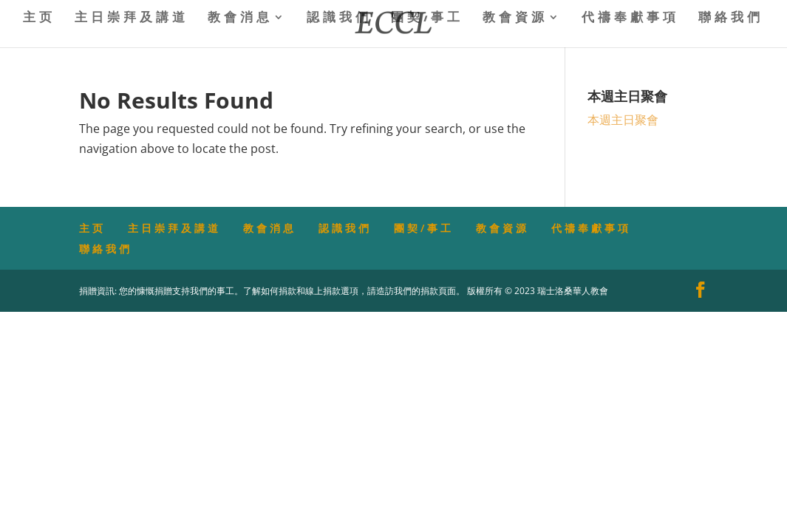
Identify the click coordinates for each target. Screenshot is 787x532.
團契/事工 (427, 18)
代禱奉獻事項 (630, 18)
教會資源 (515, 18)
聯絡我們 (731, 18)
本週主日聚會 (623, 120)
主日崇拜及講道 (132, 18)
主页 (39, 18)
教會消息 (240, 18)
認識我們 (339, 18)
